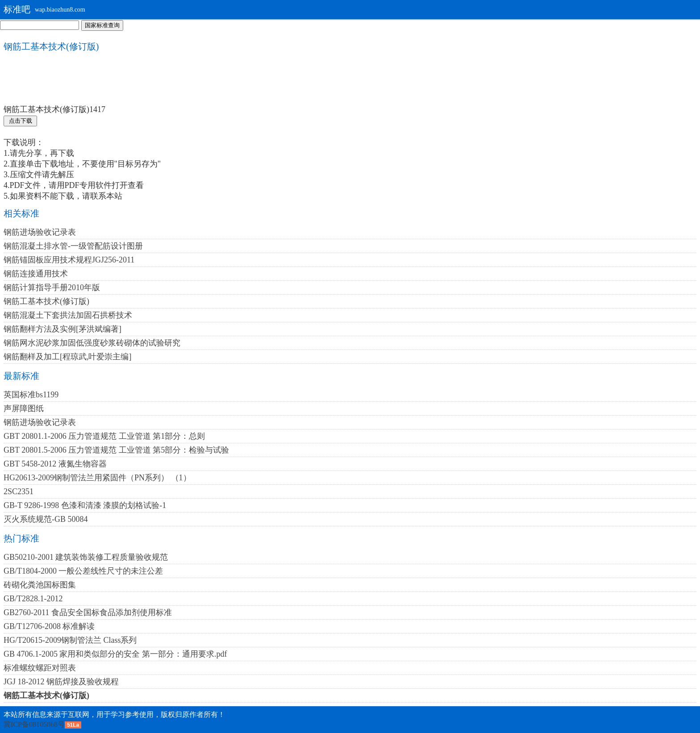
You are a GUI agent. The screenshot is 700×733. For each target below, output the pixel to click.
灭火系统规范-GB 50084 (46, 519)
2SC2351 (19, 491)
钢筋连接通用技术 (36, 274)
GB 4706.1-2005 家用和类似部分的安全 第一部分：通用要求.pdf (115, 654)
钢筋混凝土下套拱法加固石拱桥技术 (68, 315)
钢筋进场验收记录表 (40, 232)
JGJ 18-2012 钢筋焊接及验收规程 (61, 682)
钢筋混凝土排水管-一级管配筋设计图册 (73, 246)
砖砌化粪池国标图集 (40, 585)
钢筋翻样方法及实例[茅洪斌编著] (62, 329)
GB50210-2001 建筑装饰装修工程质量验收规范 (86, 557)
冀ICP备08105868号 (34, 724)
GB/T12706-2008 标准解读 (49, 626)
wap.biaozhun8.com (60, 10)
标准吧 (17, 9)
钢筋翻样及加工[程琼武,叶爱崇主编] (68, 357)
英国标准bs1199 (31, 395)
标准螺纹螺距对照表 (40, 668)
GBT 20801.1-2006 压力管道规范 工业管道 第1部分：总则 (104, 436)
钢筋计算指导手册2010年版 (52, 287)
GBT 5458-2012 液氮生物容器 (55, 464)
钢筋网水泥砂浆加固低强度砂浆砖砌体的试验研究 (92, 343)
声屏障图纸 (24, 408)
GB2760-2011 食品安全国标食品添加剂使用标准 (88, 612)
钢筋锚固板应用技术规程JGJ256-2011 (69, 260)
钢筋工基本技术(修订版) (46, 301)
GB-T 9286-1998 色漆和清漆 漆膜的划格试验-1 (85, 505)
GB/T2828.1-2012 (33, 599)
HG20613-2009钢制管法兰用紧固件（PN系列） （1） (97, 478)
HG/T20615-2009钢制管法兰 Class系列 (70, 640)
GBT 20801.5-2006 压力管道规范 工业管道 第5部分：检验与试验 (116, 450)
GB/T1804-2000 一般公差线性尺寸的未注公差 (83, 571)
